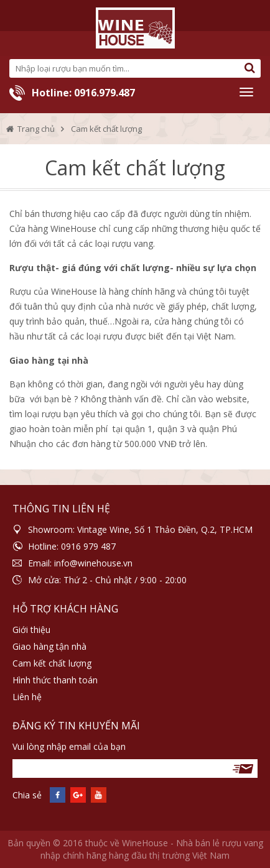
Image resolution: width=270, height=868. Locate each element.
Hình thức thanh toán (55, 680)
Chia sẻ (27, 795)
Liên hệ (27, 697)
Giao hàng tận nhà (49, 646)
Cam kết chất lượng (52, 663)
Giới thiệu (31, 630)
